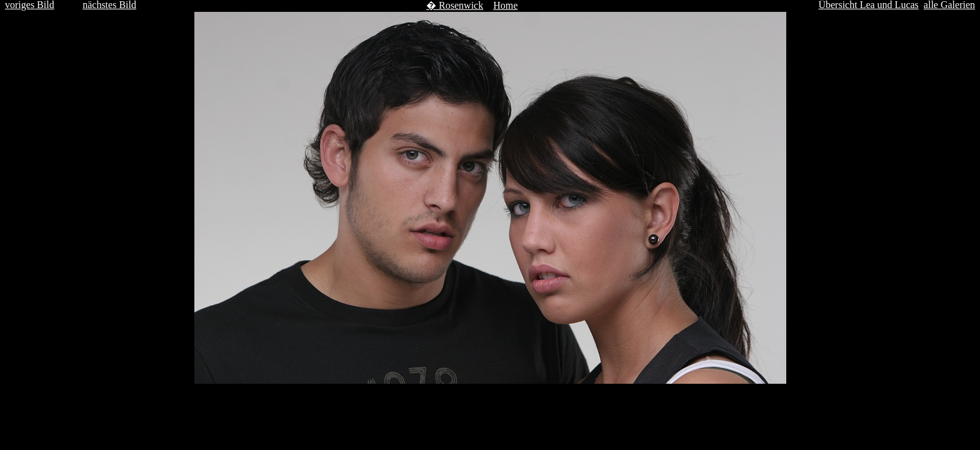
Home (505, 5)
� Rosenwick (455, 5)
